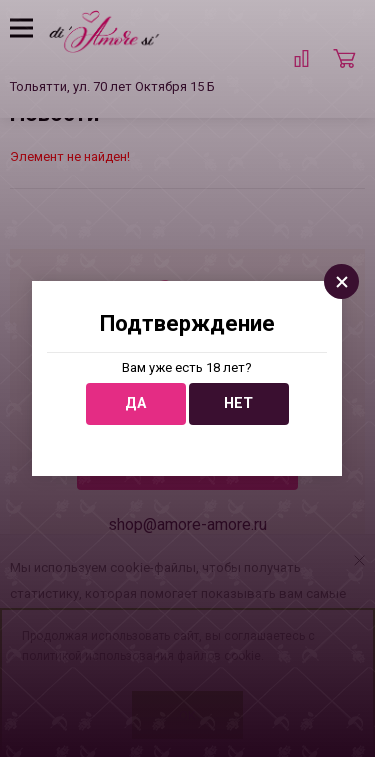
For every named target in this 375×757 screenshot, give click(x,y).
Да (135, 403)
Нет (238, 403)
